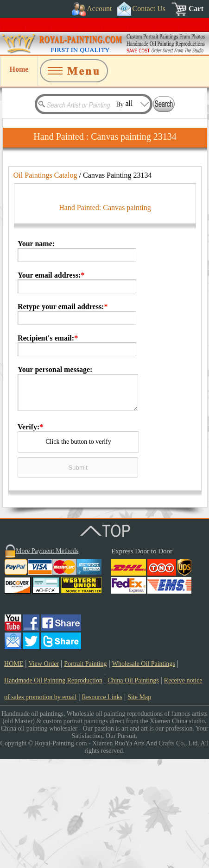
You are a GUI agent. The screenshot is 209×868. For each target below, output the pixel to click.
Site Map (139, 806)
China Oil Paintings (133, 789)
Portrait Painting (85, 772)
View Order (44, 772)
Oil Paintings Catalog (45, 175)
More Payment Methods (47, 660)
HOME (14, 772)
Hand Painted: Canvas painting (105, 316)
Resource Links (102, 806)
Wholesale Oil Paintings (144, 772)
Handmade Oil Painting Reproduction (53, 789)
